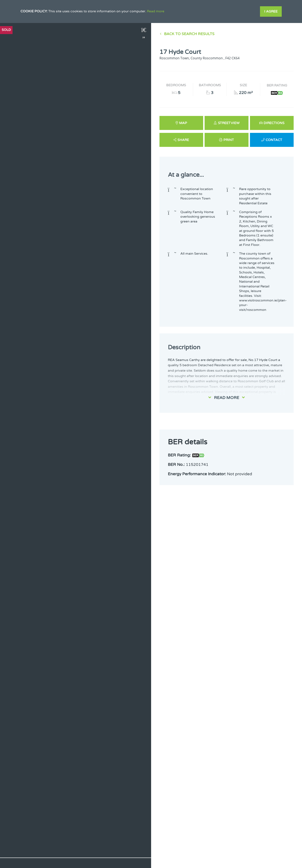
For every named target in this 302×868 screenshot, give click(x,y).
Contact (274, 140)
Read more (156, 11)
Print (229, 140)
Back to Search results (189, 34)
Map (183, 123)
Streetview (229, 123)
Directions (274, 123)
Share (183, 140)
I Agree (271, 11)
